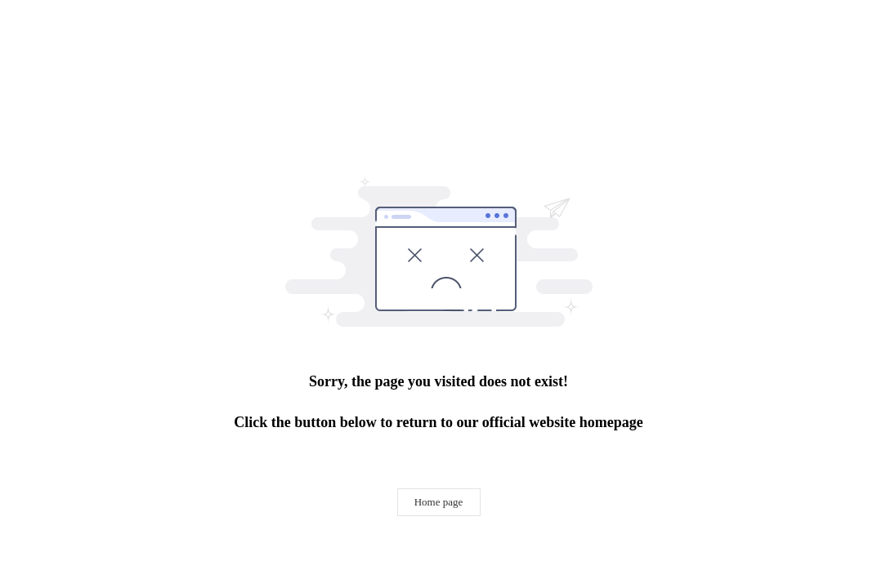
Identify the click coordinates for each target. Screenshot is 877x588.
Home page (439, 502)
